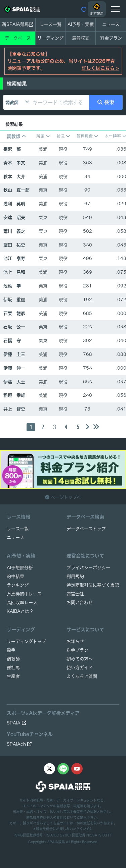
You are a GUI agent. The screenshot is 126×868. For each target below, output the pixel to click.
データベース (18, 38)
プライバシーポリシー (88, 568)
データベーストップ (86, 529)
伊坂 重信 (14, 300)
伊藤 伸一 (14, 368)
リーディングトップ (26, 641)
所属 (43, 136)
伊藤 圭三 (14, 354)
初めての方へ (80, 659)
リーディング (50, 38)
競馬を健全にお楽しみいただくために (63, 829)
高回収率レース (22, 603)
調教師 (12, 102)
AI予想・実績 (81, 24)
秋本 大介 (14, 177)
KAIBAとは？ (20, 611)
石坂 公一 (14, 327)
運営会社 (75, 594)
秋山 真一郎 (16, 190)
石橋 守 (12, 341)
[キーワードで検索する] (60, 102)
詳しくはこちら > (100, 68)
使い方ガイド (80, 668)
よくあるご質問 (82, 676)
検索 (106, 102)
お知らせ (75, 641)
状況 (63, 136)
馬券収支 (81, 38)
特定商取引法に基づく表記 (93, 585)
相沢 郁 (12, 149)
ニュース (111, 24)
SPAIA (16, 723)
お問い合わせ (80, 603)
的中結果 (15, 576)
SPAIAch (19, 744)
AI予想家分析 (20, 568)
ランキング (18, 585)
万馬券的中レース (24, 594)
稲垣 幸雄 (14, 395)
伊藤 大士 (14, 382)
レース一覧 (51, 24)
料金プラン (77, 650)
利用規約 (75, 576)
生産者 (13, 676)
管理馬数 (87, 136)
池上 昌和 (14, 272)
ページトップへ (63, 497)
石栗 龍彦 (14, 313)
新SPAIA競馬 (18, 24)
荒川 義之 (14, 231)
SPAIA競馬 (56, 842)
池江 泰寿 (14, 258)
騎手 (11, 650)
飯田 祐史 (14, 245)
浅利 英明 (14, 204)
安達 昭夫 (14, 218)
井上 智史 (14, 409)
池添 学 (12, 286)
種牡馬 (13, 668)
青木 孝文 (14, 163)
